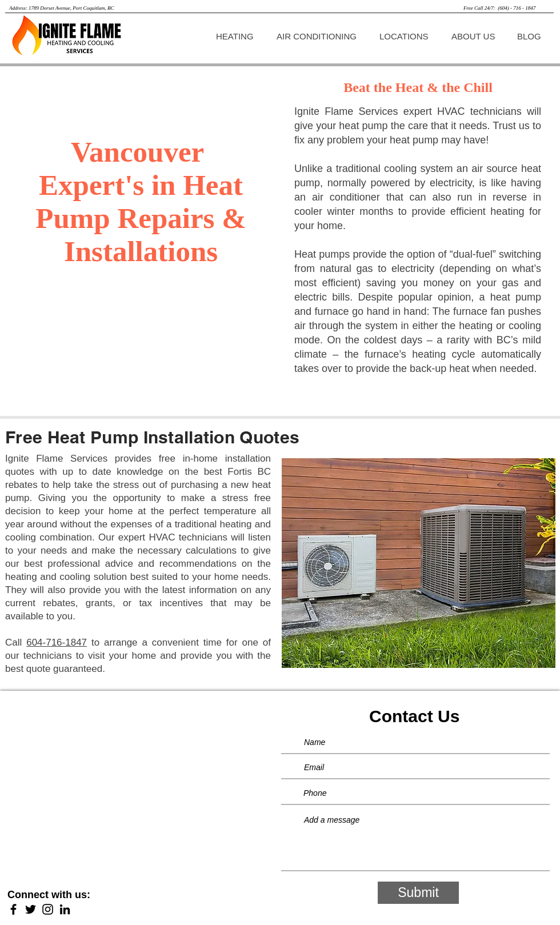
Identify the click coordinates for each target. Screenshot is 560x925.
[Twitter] (31, 909)
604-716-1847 (57, 642)
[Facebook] (13, 909)
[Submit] (418, 893)
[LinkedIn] (65, 909)
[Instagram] (48, 909)
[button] (237, 36)
